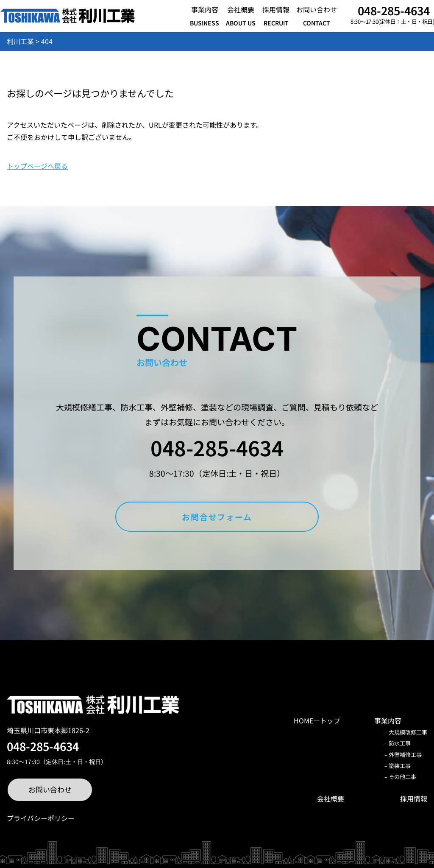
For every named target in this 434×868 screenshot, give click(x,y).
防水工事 (400, 743)
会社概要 (331, 798)
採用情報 (414, 798)
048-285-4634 (394, 10)
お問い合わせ (50, 789)
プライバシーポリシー (41, 818)
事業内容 (388, 720)
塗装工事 (400, 766)
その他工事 (402, 777)
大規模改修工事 (408, 732)
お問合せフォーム (217, 517)
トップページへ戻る (37, 166)
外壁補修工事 (405, 755)
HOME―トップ (317, 720)
